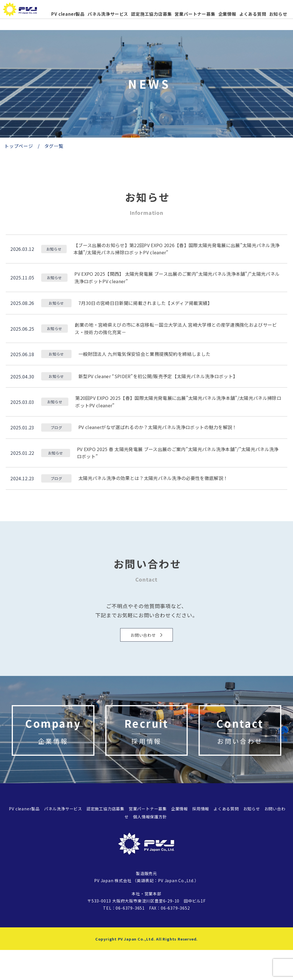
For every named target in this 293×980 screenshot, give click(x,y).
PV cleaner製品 (68, 14)
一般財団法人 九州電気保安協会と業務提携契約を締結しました (144, 354)
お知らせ (278, 14)
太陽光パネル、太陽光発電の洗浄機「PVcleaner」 (26, 12)
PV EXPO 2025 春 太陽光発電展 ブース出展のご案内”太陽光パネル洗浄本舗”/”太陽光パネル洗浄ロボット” (178, 453)
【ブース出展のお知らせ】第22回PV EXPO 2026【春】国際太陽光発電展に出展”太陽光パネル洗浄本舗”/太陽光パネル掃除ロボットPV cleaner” (177, 249)
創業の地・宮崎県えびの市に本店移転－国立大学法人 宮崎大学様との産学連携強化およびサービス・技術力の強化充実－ (176, 328)
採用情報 (201, 838)
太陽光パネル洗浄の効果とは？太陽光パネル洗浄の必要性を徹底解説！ (153, 478)
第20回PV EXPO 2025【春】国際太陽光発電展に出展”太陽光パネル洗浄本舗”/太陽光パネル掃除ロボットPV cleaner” (178, 402)
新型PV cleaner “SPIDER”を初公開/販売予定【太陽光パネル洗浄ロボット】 (158, 376)
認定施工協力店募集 (151, 14)
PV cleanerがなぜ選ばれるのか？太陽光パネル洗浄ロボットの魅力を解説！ (158, 427)
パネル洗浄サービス (108, 14)
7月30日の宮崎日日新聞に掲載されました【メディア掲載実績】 (145, 303)
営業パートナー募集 (195, 14)
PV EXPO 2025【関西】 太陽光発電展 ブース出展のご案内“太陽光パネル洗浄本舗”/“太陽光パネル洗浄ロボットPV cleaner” (177, 277)
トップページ (19, 146)
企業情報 (227, 14)
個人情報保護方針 (150, 847)
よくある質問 (253, 14)
